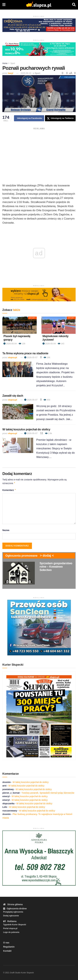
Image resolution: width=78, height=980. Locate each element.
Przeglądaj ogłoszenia (13, 912)
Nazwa (6, 530)
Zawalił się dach (13, 396)
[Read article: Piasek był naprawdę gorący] (20, 325)
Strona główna (13, 904)
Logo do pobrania (11, 932)
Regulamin (9, 947)
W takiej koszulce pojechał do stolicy (26, 429)
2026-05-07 (31, 357)
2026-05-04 (10, 344)
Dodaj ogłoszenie (11, 916)
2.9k (49, 433)
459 (47, 400)
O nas (6, 943)
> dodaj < (47, 555)
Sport (13, 63)
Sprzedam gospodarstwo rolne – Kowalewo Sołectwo (56, 567)
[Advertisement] (39, 153)
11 (41, 433)
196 (47, 357)
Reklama (10, 921)
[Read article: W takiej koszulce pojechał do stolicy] (18, 445)
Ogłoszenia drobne (15, 909)
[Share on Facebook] (29, 118)
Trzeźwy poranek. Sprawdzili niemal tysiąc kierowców (48, 793)
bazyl (11, 73)
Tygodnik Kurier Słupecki (15, 925)
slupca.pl (12, 357)
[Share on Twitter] (60, 118)
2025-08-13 (26, 73)
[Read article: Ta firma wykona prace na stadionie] (18, 369)
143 (61, 344)
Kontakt (7, 951)
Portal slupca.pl (10, 928)
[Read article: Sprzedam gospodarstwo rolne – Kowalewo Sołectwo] (19, 573)
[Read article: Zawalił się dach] (18, 412)
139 (22, 344)
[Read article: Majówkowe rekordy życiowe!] (59, 325)
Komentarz (9, 490)
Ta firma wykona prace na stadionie (25, 353)
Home (5, 63)
